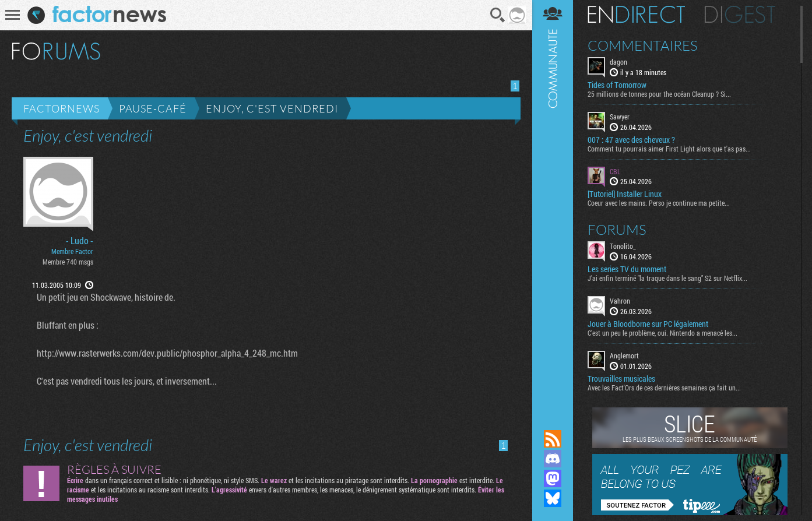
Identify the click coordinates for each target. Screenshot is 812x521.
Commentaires (643, 45)
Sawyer (620, 117)
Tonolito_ (623, 246)
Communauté (553, 204)
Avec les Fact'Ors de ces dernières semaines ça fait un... (664, 388)
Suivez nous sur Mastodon (553, 478)
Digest (740, 15)
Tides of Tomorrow (617, 85)
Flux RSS (553, 439)
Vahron (620, 301)
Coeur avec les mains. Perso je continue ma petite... (659, 203)
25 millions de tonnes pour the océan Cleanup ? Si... (659, 94)
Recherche (498, 15)
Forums (617, 230)
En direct (636, 15)
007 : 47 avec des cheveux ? (631, 140)
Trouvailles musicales (621, 379)
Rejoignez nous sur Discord (553, 459)
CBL (615, 171)
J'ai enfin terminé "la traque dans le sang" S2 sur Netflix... (667, 278)
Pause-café (153, 108)
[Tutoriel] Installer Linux (625, 194)
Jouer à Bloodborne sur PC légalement (648, 324)
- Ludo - (80, 241)
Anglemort (624, 355)
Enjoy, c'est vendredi (272, 108)
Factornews (61, 108)
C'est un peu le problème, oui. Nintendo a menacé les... (662, 333)
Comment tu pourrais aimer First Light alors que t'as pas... (669, 149)
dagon (618, 62)
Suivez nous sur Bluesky (553, 498)
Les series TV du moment (627, 269)
